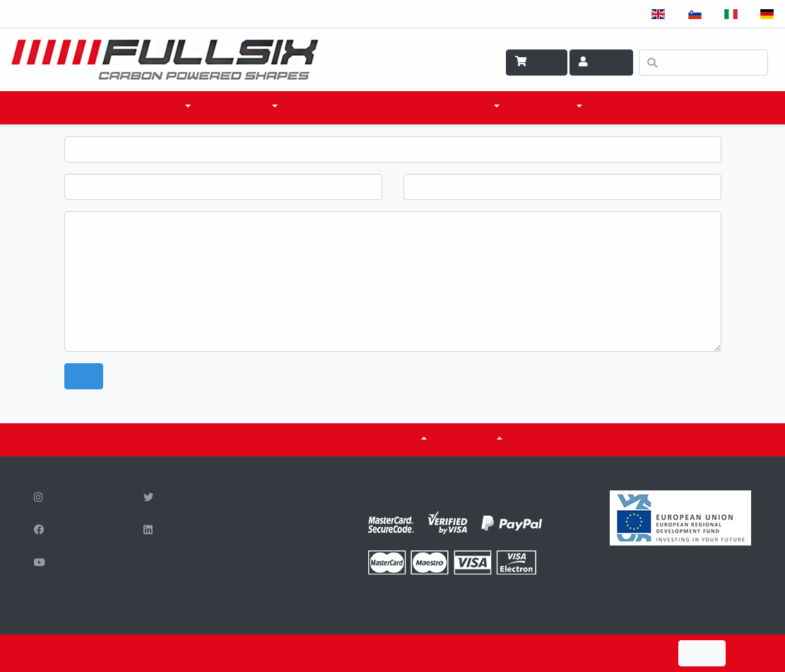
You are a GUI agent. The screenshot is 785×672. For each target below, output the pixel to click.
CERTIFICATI (314, 440)
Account (601, 62)
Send (84, 376)
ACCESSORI (241, 107)
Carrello (537, 62)
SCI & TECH (548, 107)
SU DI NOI (472, 440)
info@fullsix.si (273, 580)
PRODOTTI (155, 107)
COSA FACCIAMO (453, 107)
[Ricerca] (703, 63)
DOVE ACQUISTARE (346, 107)
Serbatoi (393, 440)
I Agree (702, 653)
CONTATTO (631, 107)
